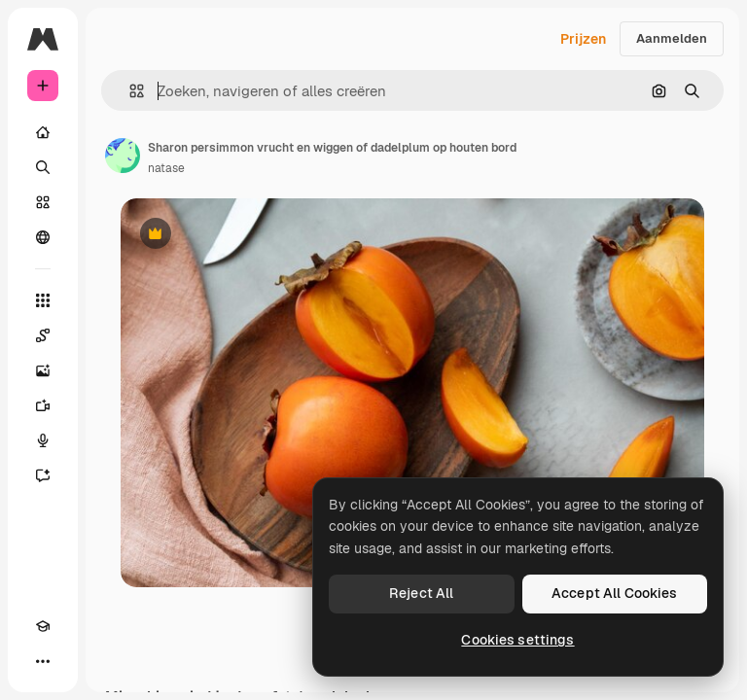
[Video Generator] (43, 405)
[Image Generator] (43, 370)
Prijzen (583, 39)
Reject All (421, 593)
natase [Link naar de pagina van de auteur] (166, 168)
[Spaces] (43, 335)
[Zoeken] (43, 167)
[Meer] (43, 661)
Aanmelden (672, 38)
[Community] (43, 237)
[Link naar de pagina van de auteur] (123, 156)
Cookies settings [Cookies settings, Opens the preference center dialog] (517, 640)
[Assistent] (43, 475)
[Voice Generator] (43, 440)
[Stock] (43, 202)
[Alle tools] (43, 300)
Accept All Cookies (615, 593)
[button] (129, 91)
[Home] (43, 132)
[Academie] (43, 626)
